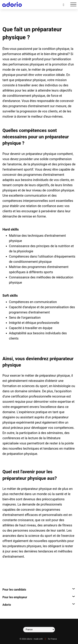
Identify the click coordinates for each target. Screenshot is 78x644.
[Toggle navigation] (73, 4)
